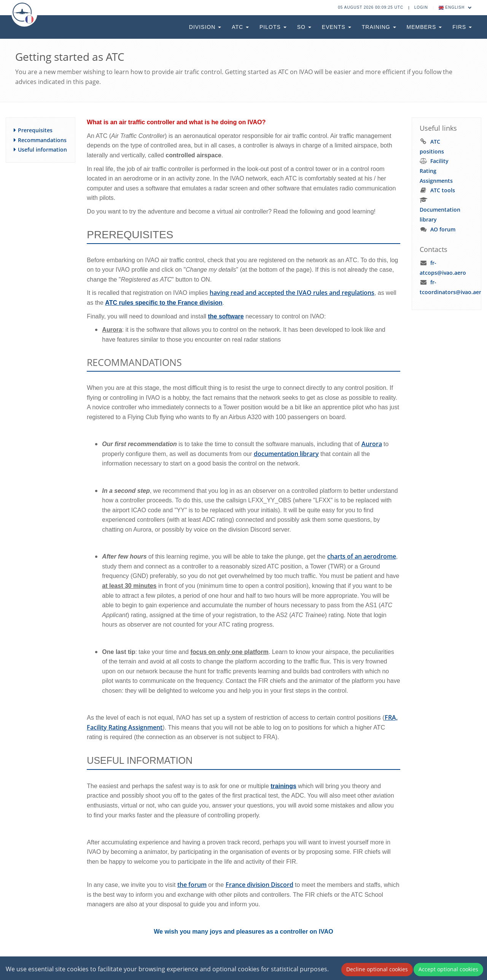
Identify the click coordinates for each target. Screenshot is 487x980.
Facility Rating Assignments (436, 171)
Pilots (273, 27)
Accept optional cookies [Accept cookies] (448, 969)
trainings (283, 786)
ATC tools (443, 190)
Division (205, 27)
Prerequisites (35, 130)
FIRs (462, 27)
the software (226, 316)
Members (424, 27)
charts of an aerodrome (362, 556)
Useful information (42, 150)
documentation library (286, 454)
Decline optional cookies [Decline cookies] (377, 969)
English (455, 7)
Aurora (372, 444)
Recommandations (42, 140)
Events (337, 27)
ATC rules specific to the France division (164, 303)
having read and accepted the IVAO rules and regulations (292, 293)
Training (379, 27)
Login (421, 7)
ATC (240, 27)
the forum (192, 885)
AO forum (443, 229)
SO (304, 27)
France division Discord (259, 885)
